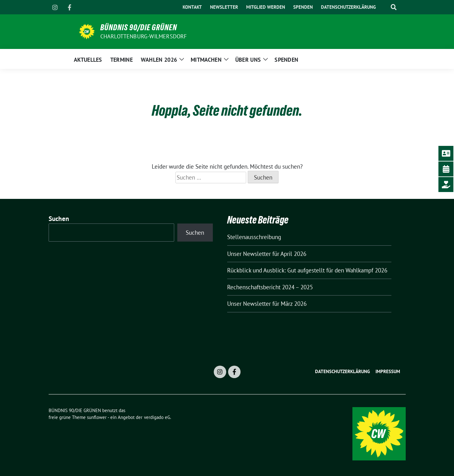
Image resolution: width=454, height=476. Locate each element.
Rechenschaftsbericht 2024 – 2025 (270, 287)
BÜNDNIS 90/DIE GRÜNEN (139, 27)
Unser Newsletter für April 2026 (267, 254)
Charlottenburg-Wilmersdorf (144, 36)
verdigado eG (157, 417)
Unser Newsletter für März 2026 (267, 304)
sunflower (97, 417)
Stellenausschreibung (254, 237)
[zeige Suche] (394, 7)
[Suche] (384, 7)
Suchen (59, 219)
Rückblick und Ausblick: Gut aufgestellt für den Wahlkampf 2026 (307, 270)
